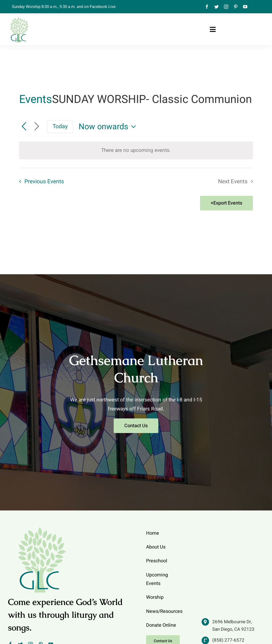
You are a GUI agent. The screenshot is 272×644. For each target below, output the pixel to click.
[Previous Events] (24, 127)
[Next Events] (37, 127)
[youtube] (245, 7)
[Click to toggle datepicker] (109, 127)
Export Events (228, 203)
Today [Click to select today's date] (60, 126)
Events (36, 100)
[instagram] (226, 7)
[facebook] (207, 7)
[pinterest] (236, 7)
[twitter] (216, 7)
